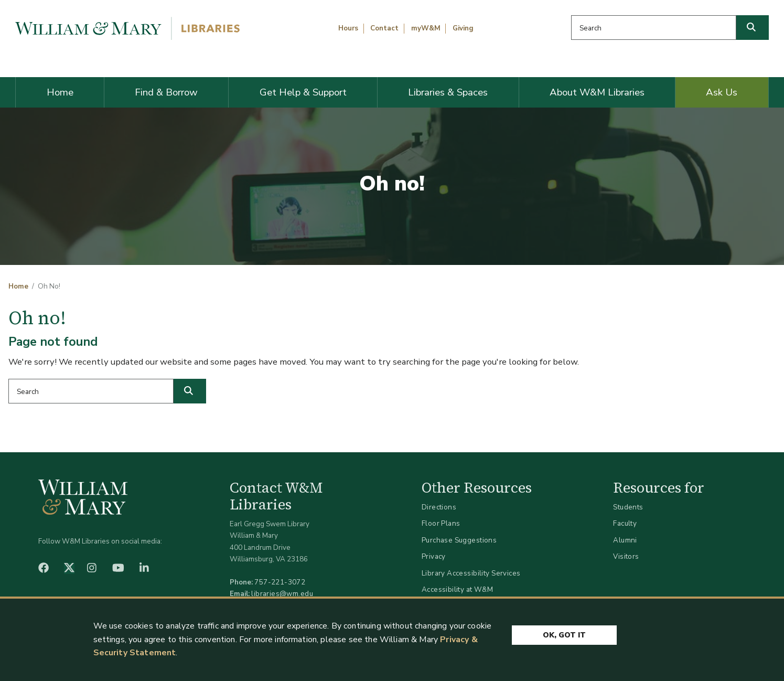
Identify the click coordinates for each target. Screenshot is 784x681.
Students (628, 507)
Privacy (434, 556)
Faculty (625, 523)
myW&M (426, 28)
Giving (463, 28)
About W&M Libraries (597, 92)
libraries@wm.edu (282, 594)
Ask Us (722, 92)
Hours (348, 28)
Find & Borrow (166, 92)
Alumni (625, 540)
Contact (384, 28)
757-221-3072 (280, 582)
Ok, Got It (564, 635)
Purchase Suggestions (459, 540)
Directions (439, 507)
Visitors (626, 556)
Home (60, 92)
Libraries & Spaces (448, 92)
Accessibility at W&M (457, 589)
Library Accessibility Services (471, 573)
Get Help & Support (303, 92)
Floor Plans (441, 523)
